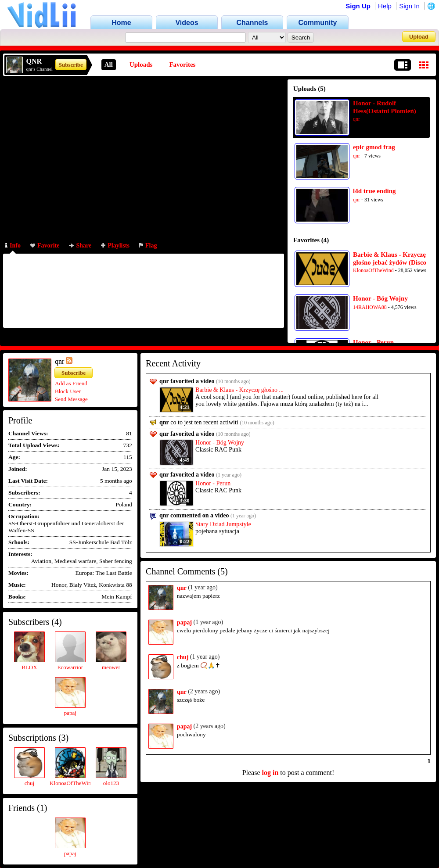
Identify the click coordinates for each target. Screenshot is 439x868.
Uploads (141, 65)
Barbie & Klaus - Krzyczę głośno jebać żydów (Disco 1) (390, 258)
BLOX (29, 667)
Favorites (182, 65)
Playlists (115, 246)
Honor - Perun (373, 342)
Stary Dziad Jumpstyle (223, 524)
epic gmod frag (374, 147)
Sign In (409, 6)
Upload (419, 37)
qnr (356, 119)
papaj (70, 713)
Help (385, 6)
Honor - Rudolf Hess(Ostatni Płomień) (385, 107)
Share (80, 246)
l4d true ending (374, 191)
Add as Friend (71, 383)
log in (270, 773)
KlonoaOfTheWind (373, 270)
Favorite (45, 246)
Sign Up (358, 6)
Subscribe (71, 65)
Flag (148, 246)
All (109, 65)
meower (111, 667)
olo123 (111, 783)
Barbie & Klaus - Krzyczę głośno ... (239, 390)
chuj (29, 783)
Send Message (71, 399)
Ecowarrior (70, 667)
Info (13, 246)
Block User (68, 391)
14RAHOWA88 (370, 307)
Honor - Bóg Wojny (380, 298)
